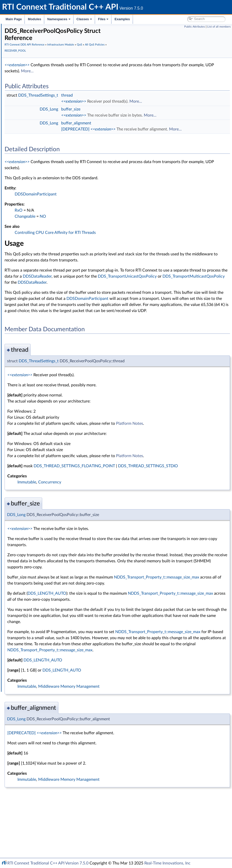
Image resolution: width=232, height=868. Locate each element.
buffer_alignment (152, 124)
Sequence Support (35, 579)
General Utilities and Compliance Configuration (53, 618)
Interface (20, 657)
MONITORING (40, 301)
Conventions (22, 51)
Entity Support (32, 529)
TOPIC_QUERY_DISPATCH (50, 418)
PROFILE (36, 334)
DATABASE (38, 162)
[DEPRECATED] (151, 130)
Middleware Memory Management (145, 754)
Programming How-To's (31, 651)
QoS (24, 134)
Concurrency (125, 514)
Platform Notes (205, 449)
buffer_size (147, 104)
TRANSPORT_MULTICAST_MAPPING (58, 434)
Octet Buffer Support (37, 573)
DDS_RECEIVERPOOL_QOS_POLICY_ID (64, 368)
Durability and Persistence (37, 629)
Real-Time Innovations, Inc (167, 863)
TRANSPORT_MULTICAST (49, 429)
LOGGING (37, 295)
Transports (25, 601)
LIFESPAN (37, 279)
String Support (32, 585)
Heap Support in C (35, 557)
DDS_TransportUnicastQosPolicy (145, 290)
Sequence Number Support (42, 112)
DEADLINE (38, 206)
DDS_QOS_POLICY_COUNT (51, 512)
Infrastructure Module (34, 90)
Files (103, 19)
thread (143, 91)
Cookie (26, 540)
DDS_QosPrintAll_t (35, 590)
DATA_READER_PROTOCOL (51, 167)
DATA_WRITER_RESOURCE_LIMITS (57, 195)
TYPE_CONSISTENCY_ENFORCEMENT (60, 457)
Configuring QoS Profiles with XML (44, 640)
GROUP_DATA (40, 268)
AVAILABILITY (40, 151)
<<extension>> (93, 60)
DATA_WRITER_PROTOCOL (51, 190)
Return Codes (31, 123)
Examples (122, 19)
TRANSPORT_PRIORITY (48, 440)
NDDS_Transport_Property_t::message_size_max (126, 621)
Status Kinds (30, 128)
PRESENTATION (42, 329)
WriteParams (31, 551)
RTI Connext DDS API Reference (38, 62)
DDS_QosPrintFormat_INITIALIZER (56, 507)
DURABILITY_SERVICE (47, 240)
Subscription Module (33, 84)
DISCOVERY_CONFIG (46, 223)
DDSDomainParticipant (111, 202)
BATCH (35, 156)
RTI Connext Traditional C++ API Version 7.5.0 (48, 863)
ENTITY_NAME (41, 251)
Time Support (31, 101)
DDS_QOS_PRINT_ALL (39, 596)
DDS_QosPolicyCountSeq (49, 501)
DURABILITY (39, 234)
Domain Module (29, 67)
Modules (34, 19)
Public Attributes (195, 27)
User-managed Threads (39, 568)
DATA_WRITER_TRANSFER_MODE (57, 201)
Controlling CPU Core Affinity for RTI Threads (131, 240)
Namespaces (59, 19)
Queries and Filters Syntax (37, 607)
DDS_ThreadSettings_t (114, 91)
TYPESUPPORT (41, 462)
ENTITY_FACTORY (43, 245)
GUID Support (32, 106)
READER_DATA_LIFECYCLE (50, 351)
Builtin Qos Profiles (36, 562)
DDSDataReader (199, 284)
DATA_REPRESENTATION (49, 179)
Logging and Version (32, 612)
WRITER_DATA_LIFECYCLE (50, 473)
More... (166, 66)
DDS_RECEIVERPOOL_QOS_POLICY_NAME (67, 373)
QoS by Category (38, 523)
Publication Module (32, 78)
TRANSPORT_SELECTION (49, 446)
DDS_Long (125, 104)
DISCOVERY (39, 217)
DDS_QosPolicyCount (46, 496)
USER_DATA (39, 468)
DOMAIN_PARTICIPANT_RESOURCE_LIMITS (64, 229)
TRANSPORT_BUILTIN (46, 423)
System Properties (31, 635)
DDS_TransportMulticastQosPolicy (111, 296)
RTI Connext (18, 34)
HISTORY (36, 262)
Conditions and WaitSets (40, 535)
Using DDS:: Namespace (32, 56)
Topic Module (27, 73)
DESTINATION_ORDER (47, 212)
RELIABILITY (39, 384)
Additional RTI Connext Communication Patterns (55, 646)
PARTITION (38, 323)
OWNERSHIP (40, 312)
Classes (84, 19)
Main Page (14, 19)
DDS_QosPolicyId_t (44, 518)
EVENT (34, 256)
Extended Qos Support (47, 484)
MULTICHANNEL (42, 306)
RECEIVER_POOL (42, 357)
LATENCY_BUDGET (44, 273)
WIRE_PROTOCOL (43, 479)
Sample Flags (31, 546)
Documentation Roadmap (33, 45)
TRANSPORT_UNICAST (47, 451)
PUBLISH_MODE (42, 345)
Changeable (101, 224)
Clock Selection (33, 95)
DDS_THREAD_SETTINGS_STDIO (113, 498)
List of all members (219, 27)
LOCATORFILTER (42, 290)
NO (119, 224)
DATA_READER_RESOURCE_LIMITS (57, 173)
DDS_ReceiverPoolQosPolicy (55, 362)
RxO (94, 218)
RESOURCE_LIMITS (44, 390)
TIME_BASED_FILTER (46, 407)
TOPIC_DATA (39, 412)
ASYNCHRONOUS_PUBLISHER (54, 145)
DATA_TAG (37, 184)
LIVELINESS (38, 284)
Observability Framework (36, 624)
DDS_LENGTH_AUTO (50, 379)
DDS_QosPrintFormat (46, 490)
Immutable (103, 514)
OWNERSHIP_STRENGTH (50, 318)
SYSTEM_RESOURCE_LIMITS (52, 401)
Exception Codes (34, 117)
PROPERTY (38, 340)
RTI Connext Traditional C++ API (30, 28)
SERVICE (36, 395)
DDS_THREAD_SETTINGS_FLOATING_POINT (150, 492)
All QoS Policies (37, 140)
